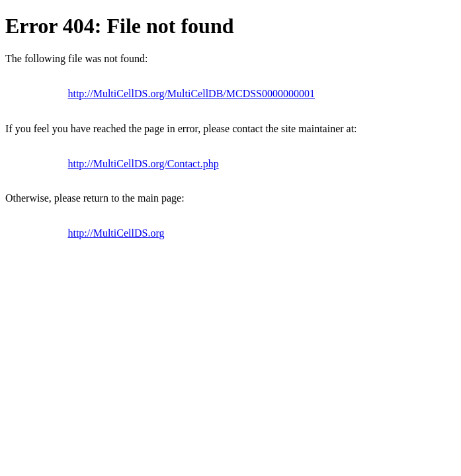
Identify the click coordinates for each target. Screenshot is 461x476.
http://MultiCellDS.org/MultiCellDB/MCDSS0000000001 (191, 94)
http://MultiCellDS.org (116, 233)
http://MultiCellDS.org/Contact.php (143, 164)
